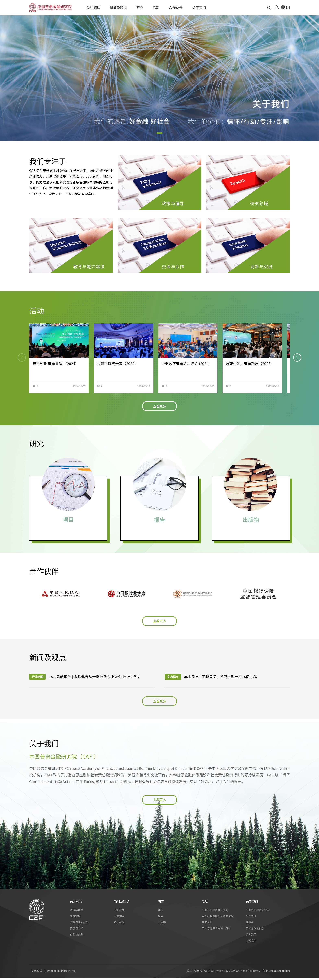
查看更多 (159, 406)
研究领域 (75, 919)
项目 (161, 913)
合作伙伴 (176, 8)
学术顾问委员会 (255, 931)
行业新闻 (119, 913)
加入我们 (251, 937)
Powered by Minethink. (60, 973)
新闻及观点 (118, 8)
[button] (159, 133)
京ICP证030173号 (198, 973)
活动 (156, 8)
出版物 (162, 925)
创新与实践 (77, 937)
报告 (161, 919)
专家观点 (119, 919)
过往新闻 (119, 925)
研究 (140, 8)
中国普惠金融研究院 (258, 913)
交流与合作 (77, 931)
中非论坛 (207, 925)
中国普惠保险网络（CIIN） (217, 931)
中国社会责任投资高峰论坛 (218, 919)
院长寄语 (251, 919)
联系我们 (251, 943)
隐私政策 (37, 973)
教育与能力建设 (79, 925)
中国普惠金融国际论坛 (215, 913)
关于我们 (199, 8)
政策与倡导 (77, 913)
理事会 (250, 925)
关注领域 (93, 8)
